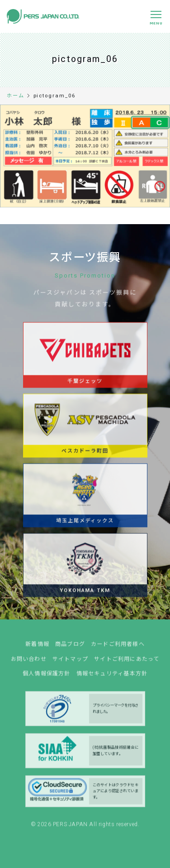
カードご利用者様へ (118, 647)
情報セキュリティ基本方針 (112, 676)
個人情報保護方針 (47, 676)
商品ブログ (70, 647)
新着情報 (37, 647)
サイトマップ (70, 662)
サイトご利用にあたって (127, 662)
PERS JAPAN (71, 827)
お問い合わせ (29, 662)
